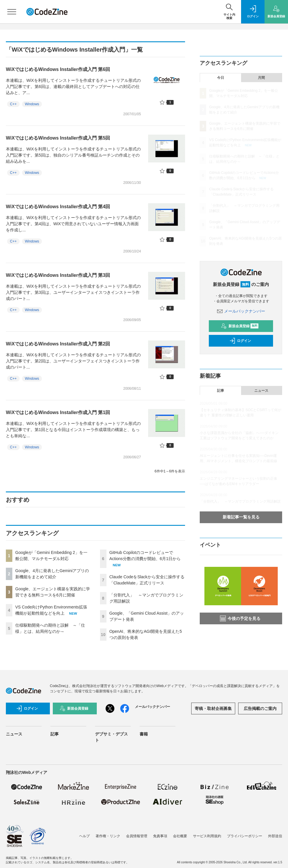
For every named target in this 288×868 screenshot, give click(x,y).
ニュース (261, 391)
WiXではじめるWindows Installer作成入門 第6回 (58, 69)
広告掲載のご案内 (260, 708)
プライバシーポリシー (245, 836)
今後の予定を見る (240, 618)
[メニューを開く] (12, 12)
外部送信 (275, 836)
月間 (261, 78)
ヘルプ (84, 836)
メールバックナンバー (241, 311)
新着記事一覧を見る (241, 517)
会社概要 (180, 836)
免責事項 (160, 836)
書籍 (144, 734)
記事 (221, 391)
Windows (32, 104)
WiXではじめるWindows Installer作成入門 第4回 (58, 207)
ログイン (240, 341)
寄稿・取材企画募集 (213, 708)
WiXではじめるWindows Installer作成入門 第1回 (58, 412)
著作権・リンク (108, 836)
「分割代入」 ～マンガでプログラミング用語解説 (240, 501)
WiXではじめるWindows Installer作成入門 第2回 (58, 344)
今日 (221, 78)
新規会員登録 (240, 326)
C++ (13, 104)
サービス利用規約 (207, 836)
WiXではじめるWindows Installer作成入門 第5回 (58, 138)
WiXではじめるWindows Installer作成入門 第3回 (58, 275)
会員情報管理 (137, 836)
